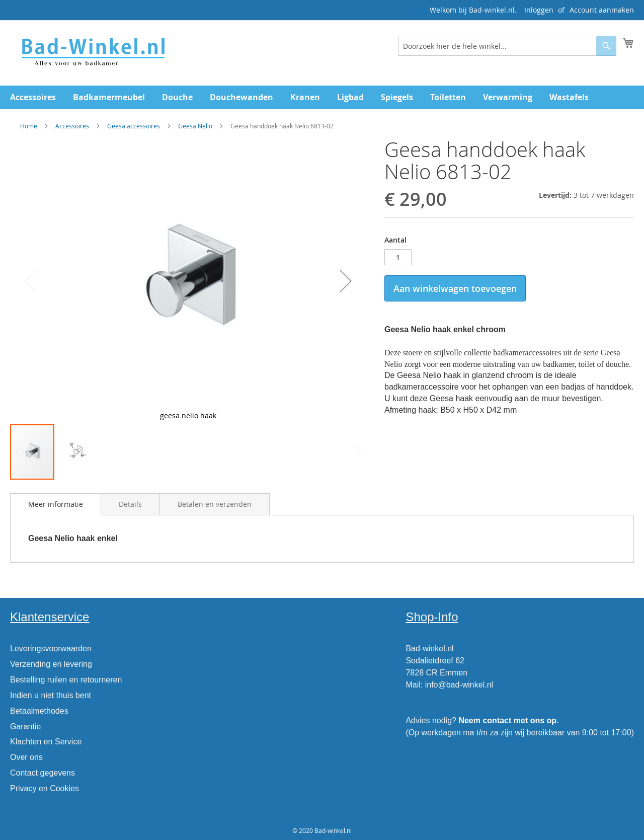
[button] (346, 281)
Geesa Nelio (196, 126)
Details (130, 504)
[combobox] (507, 46)
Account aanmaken (602, 10)
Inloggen (539, 10)
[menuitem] (33, 97)
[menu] (322, 97)
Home (29, 126)
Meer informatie (56, 504)
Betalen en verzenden (215, 504)
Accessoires (72, 126)
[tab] (56, 504)
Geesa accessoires (134, 126)
